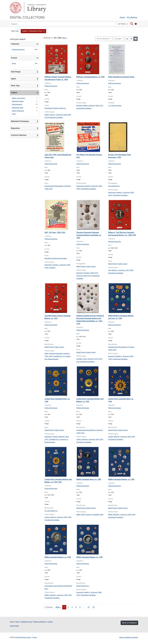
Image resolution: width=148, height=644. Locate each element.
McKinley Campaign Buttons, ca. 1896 (90, 77)
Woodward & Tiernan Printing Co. (55, 108)
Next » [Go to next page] (58, 607)
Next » (65, 38)
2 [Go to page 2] (68, 607)
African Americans (18, 111)
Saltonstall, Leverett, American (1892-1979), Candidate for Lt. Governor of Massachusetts (57, 439)
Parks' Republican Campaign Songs (121, 77)
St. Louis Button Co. (51, 511)
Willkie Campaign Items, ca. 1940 (89, 479)
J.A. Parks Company (115, 106)
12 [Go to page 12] (88, 607)
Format (14, 58)
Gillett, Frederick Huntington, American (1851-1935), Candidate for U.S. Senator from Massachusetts (58, 356)
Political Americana (18, 49)
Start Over (15, 31)
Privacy (35, 637)
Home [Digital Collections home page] (12, 622)
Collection (15, 44)
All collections (132, 17)
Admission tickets (18, 101)
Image (14, 63)
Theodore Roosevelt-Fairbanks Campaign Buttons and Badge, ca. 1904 (89, 235)
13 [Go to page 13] (93, 607)
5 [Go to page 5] (80, 607)
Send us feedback (129, 623)
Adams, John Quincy (18, 98)
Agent (13, 79)
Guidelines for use (26, 622)
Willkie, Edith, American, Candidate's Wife (90, 515)
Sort (103, 39)
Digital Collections (27, 17)
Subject (14, 93)
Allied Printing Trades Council (86, 266)
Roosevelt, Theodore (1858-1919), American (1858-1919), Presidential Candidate (88, 276)
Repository (15, 128)
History (122, 17)
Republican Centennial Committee (56, 258)
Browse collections (40, 622)
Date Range (16, 72)
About (17, 622)
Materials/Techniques (20, 121)
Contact (50, 622)
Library (36, 8)
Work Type (15, 86)
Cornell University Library (23, 637)
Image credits (14, 626)
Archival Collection (19, 135)
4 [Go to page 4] (76, 607)
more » (14, 114)
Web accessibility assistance (129, 637)
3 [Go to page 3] (72, 607)
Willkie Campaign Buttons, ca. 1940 (121, 479)
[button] (33, 31)
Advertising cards (18, 108)
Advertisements (17, 104)
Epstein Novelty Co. (83, 586)
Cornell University (16, 8)
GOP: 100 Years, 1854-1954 (55, 233)
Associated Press (114, 186)
